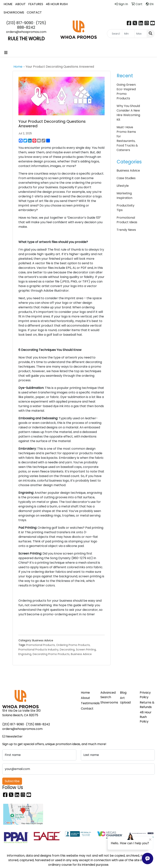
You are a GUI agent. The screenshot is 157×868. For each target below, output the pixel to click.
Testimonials (88, 703)
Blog (123, 693)
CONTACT (34, 12)
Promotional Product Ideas (127, 220)
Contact (87, 709)
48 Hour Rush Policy (146, 717)
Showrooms (108, 702)
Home (18, 67)
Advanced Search (108, 695)
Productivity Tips (125, 208)
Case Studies (126, 178)
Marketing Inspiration (124, 196)
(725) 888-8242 (32, 25)
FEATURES (36, 4)
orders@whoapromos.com (26, 32)
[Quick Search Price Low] (128, 34)
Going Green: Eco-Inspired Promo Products (126, 91)
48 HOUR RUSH (57, 4)
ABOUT (20, 4)
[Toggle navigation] (6, 53)
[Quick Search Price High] (140, 34)
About (85, 698)
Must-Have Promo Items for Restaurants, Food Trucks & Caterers (127, 139)
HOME (8, 4)
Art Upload (125, 700)
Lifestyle (123, 186)
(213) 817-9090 (20, 23)
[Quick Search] (115, 34)
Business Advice (43, 640)
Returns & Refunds (147, 705)
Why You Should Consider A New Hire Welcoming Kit (128, 113)
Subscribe (12, 781)
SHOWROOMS (14, 12)
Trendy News (126, 230)
